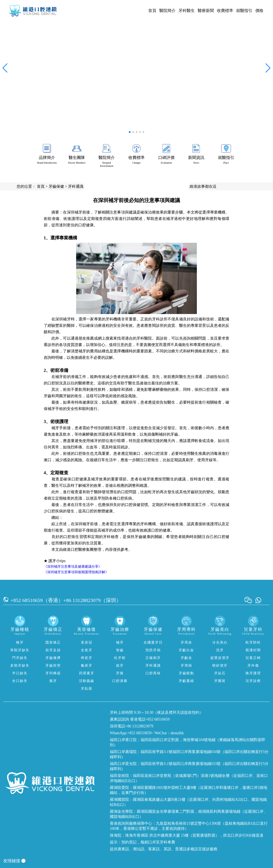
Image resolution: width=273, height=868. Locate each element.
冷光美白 (220, 642)
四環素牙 (87, 673)
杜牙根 (120, 658)
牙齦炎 (186, 658)
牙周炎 (186, 642)
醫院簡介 (167, 11)
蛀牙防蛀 (253, 642)
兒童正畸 (253, 658)
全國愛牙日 (153, 642)
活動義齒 (87, 681)
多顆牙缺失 (20, 665)
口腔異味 (153, 673)
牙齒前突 (53, 665)
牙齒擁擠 (53, 658)
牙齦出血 (186, 650)
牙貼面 (87, 688)
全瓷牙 (87, 650)
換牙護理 (253, 673)
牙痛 (120, 673)
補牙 (120, 642)
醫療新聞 (206, 11)
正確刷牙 (153, 658)
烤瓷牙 (87, 658)
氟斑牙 (87, 665)
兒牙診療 (253, 681)
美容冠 (87, 642)
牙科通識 (76, 186)
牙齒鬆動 (186, 673)
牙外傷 (253, 665)
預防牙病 (153, 650)
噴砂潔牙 (220, 665)
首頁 (152, 11)
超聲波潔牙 (220, 658)
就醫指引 (244, 11)
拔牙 (120, 665)
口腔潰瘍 (120, 681)
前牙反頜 (53, 650)
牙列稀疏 (53, 673)
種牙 (20, 642)
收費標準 (225, 11)
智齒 (120, 650)
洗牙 (220, 650)
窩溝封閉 (253, 650)
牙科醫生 (187, 11)
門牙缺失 (20, 658)
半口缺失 (20, 673)
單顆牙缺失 (20, 650)
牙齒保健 (56, 186)
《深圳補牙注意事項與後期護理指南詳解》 (76, 572)
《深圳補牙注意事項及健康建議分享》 (73, 566)
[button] (130, 132)
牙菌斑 (220, 681)
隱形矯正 (53, 642)
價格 (259, 11)
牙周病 (186, 665)
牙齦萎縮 (186, 681)
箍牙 (53, 681)
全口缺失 (20, 681)
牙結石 (220, 673)
